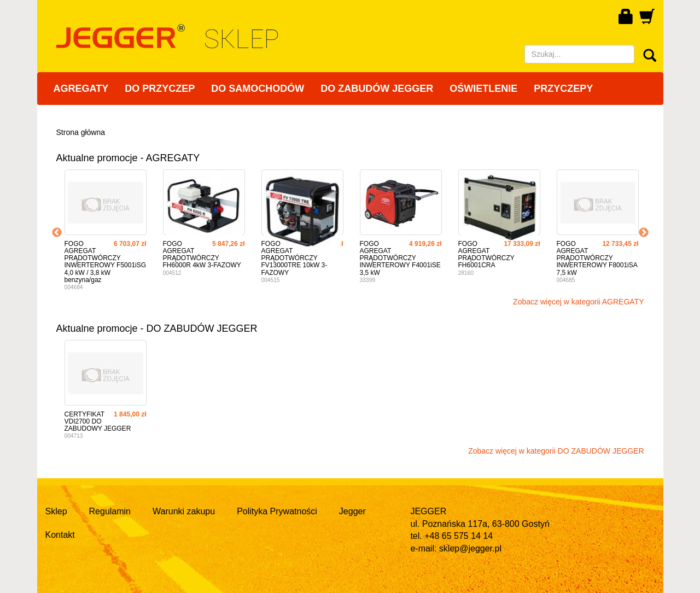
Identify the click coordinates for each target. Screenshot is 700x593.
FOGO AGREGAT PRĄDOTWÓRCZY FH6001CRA (486, 255)
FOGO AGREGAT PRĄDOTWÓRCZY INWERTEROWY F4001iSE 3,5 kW (400, 258)
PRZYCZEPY (563, 89)
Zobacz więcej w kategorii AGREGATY (578, 302)
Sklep (56, 511)
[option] (106, 233)
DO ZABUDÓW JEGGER (377, 89)
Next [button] (644, 233)
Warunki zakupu (184, 511)
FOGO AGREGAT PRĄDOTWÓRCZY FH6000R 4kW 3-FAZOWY (202, 255)
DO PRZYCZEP (160, 89)
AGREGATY (81, 89)
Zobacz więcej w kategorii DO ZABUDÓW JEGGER (556, 451)
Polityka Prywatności (277, 511)
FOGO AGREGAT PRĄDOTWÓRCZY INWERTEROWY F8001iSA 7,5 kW (597, 258)
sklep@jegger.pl (470, 548)
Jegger (352, 511)
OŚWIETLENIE (483, 89)
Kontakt (60, 535)
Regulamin (110, 511)
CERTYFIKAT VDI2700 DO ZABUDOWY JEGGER (98, 421)
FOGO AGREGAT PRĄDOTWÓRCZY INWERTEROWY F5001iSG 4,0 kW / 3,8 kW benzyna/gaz (106, 262)
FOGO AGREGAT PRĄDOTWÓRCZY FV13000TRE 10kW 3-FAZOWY (294, 258)
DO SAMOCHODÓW (258, 89)
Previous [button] (57, 233)
